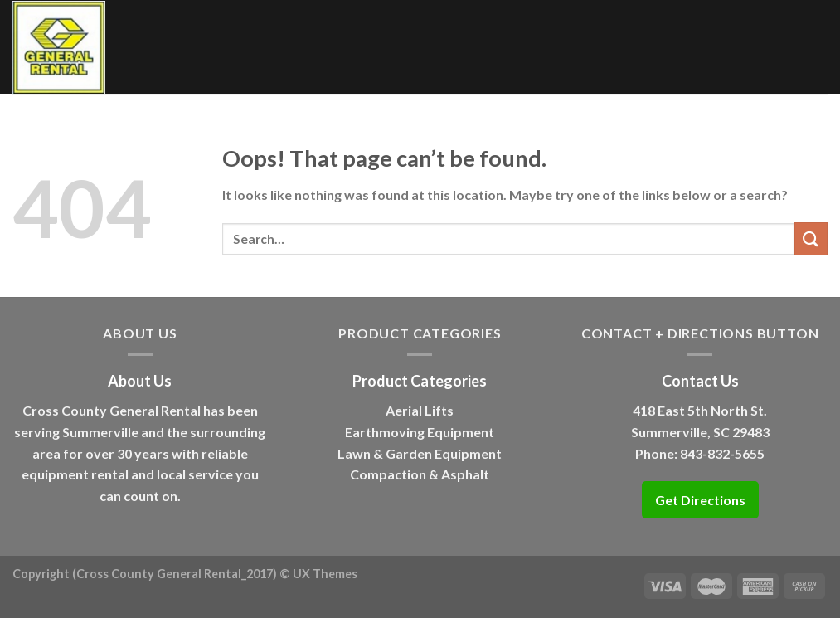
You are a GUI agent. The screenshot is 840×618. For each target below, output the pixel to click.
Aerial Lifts (420, 410)
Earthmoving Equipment (420, 432)
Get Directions (700, 500)
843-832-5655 (722, 453)
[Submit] (811, 238)
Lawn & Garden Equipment (420, 453)
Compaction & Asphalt (420, 474)
